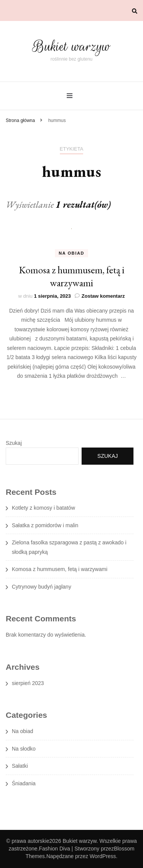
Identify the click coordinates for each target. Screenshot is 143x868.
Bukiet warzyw (71, 46)
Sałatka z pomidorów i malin (45, 525)
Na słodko (24, 749)
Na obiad (71, 253)
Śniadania (24, 783)
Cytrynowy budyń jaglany (42, 587)
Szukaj (14, 443)
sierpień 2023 (28, 683)
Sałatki (20, 766)
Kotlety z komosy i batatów (43, 508)
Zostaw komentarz (103, 296)
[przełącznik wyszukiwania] (135, 11)
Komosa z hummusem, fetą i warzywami (72, 276)
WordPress (103, 856)
